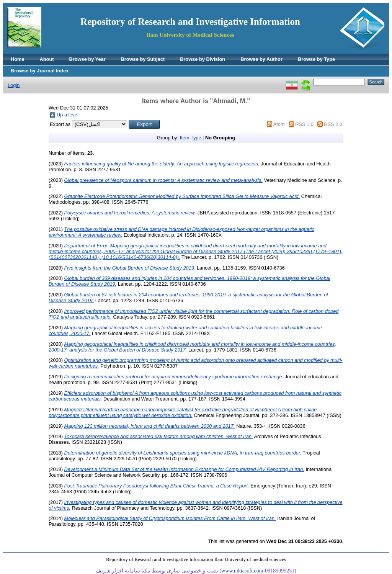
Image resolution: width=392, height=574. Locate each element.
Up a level (68, 115)
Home (18, 59)
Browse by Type (316, 59)
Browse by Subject (143, 59)
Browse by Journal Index (40, 71)
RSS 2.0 (333, 124)
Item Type (191, 138)
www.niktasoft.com (242, 571)
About (47, 59)
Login (14, 85)
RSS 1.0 (304, 124)
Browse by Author (261, 59)
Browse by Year (87, 59)
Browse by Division (203, 59)
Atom (279, 124)
